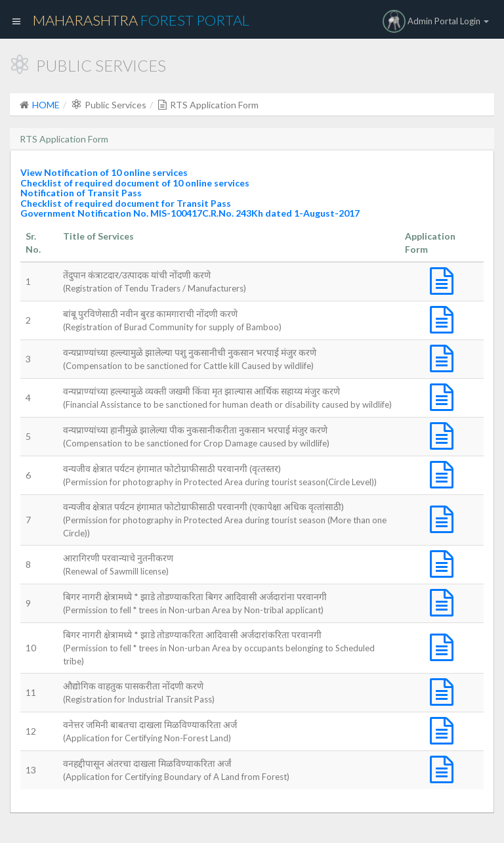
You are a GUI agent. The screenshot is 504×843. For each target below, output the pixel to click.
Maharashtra (141, 20)
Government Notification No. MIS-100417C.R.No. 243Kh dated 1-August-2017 (190, 213)
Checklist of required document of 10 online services (135, 183)
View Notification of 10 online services (104, 172)
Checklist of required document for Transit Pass (126, 203)
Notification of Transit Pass (81, 193)
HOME (46, 105)
